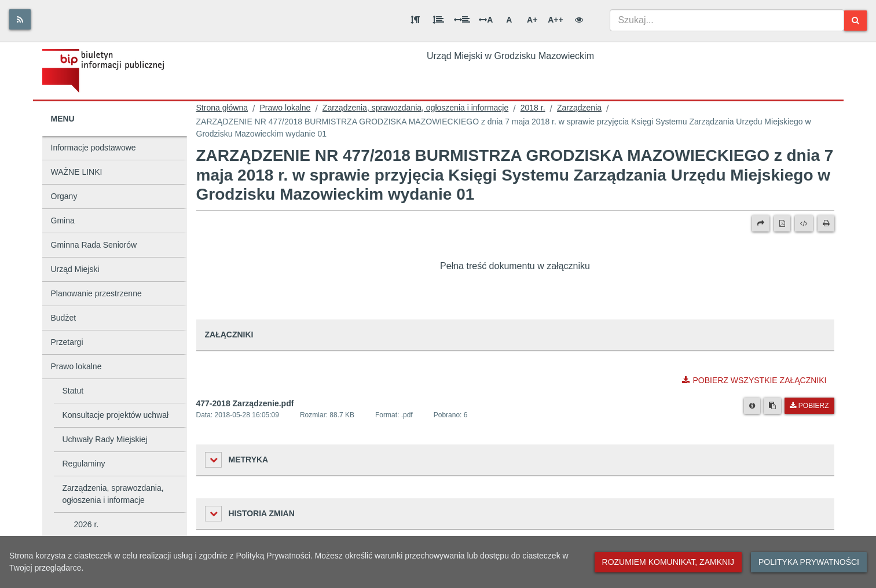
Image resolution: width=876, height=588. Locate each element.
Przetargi (67, 342)
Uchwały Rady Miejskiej (105, 439)
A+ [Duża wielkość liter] (532, 20)
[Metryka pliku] (752, 406)
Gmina (63, 220)
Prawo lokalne (76, 366)
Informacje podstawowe (94, 148)
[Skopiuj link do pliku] (772, 406)
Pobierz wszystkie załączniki (754, 380)
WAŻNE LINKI (77, 172)
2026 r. (87, 524)
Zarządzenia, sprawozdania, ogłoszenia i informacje (113, 494)
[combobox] (727, 20)
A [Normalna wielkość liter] (509, 20)
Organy (64, 196)
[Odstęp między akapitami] (415, 20)
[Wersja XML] (804, 223)
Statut (73, 391)
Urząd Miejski (75, 269)
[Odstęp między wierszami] (438, 20)
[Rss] (20, 19)
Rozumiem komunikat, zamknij (668, 562)
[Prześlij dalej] (761, 223)
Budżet (64, 318)
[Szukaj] (855, 21)
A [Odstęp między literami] (486, 20)
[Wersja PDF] (782, 223)
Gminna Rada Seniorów (94, 245)
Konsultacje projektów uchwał (116, 415)
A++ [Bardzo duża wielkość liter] (555, 20)
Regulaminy (84, 464)
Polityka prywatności (809, 562)
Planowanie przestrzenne (96, 293)
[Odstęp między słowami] (462, 20)
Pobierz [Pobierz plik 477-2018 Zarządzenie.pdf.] (809, 406)
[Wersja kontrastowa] (579, 20)
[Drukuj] (826, 223)
